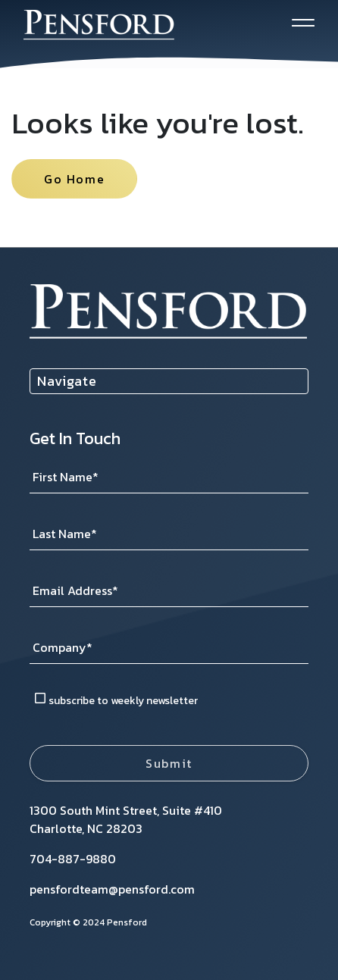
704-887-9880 (73, 859)
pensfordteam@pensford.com (112, 889)
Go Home (74, 179)
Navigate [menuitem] (67, 381)
